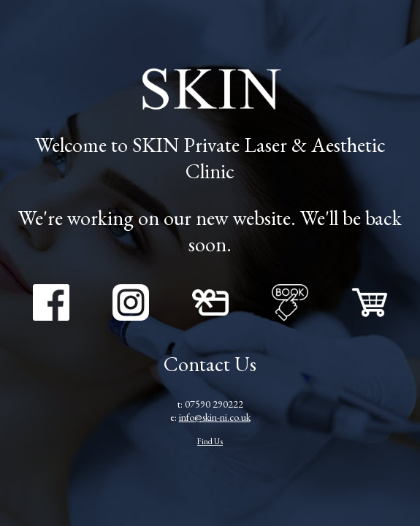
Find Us (210, 441)
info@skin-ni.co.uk (215, 417)
